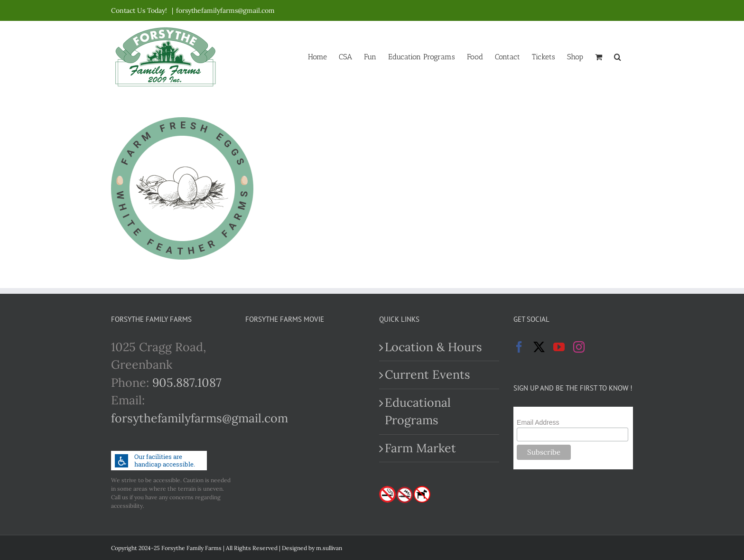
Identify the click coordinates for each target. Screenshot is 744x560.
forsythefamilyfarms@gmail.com (225, 10)
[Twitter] (539, 347)
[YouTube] (559, 347)
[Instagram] (579, 347)
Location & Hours (433, 347)
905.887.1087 (187, 383)
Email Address (538, 422)
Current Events (428, 374)
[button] (618, 56)
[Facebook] (519, 347)
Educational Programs (418, 411)
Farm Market (420, 448)
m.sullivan (329, 548)
